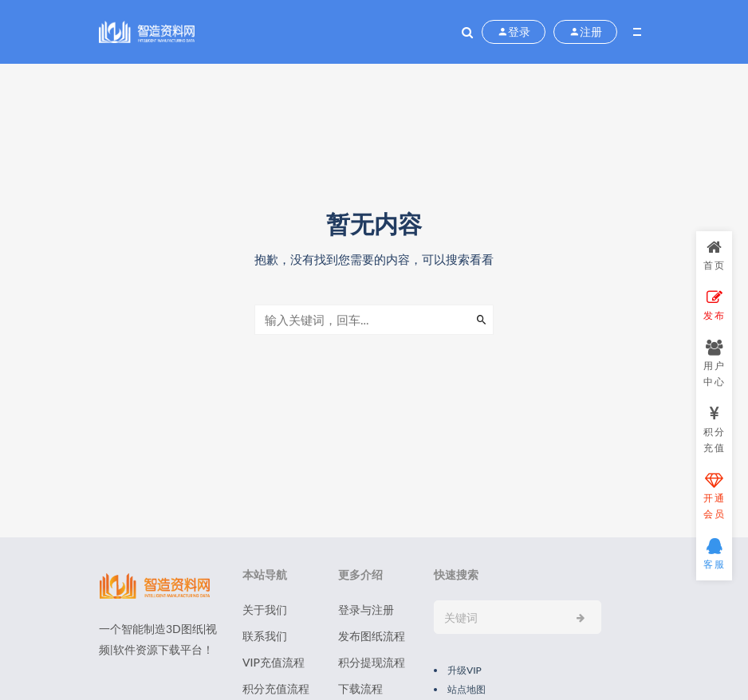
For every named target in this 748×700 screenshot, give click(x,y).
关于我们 (265, 610)
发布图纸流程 (372, 636)
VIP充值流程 (274, 662)
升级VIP (465, 670)
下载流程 (360, 688)
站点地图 (467, 689)
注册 (585, 32)
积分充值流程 (276, 688)
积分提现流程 (372, 662)
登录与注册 (366, 610)
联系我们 (265, 636)
